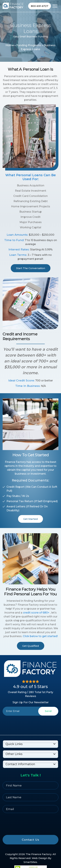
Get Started (30, 519)
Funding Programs (29, 45)
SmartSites (30, 862)
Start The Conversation (31, 268)
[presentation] (31, 723)
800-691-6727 (40, 6)
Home (10, 45)
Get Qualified (31, 646)
